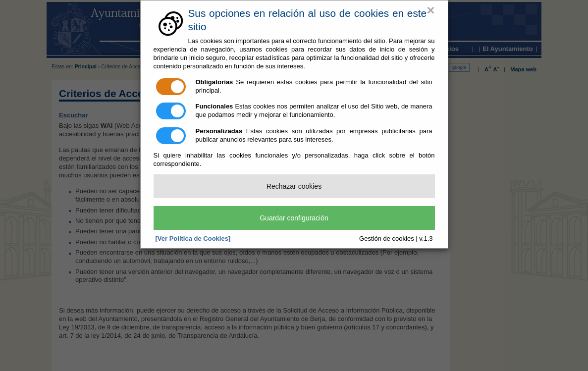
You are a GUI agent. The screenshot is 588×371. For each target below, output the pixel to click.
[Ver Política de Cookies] (193, 238)
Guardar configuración (294, 218)
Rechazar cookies (294, 186)
